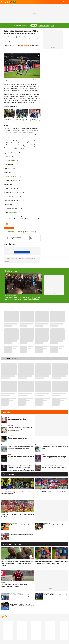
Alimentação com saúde (47, 443)
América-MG (14, 160)
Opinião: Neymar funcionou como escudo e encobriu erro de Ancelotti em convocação (20, 594)
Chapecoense (8, 197)
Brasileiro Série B (11, 232)
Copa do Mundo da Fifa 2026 (10, 295)
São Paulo (3, 581)
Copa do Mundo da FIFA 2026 (14, 2)
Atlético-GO (14, 176)
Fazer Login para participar (22, 252)
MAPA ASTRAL (26, 2)
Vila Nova (7, 176)
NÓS (8, 414)
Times (34, 25)
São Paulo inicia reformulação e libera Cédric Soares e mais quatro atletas (15, 584)
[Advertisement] (45, 535)
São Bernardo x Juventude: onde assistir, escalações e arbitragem (19, 524)
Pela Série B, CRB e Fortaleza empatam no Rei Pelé (51, 490)
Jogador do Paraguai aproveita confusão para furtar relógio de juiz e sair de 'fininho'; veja (51, 561)
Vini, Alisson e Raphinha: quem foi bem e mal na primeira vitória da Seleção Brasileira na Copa (55, 594)
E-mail (63, 2)
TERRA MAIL (33, 2)
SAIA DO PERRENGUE (55, 2)
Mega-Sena (10, 443)
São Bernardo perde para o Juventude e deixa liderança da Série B (15, 491)
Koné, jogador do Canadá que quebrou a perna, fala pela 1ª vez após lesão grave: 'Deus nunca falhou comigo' (17, 562)
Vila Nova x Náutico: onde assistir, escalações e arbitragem (21, 534)
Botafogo (12, 213)
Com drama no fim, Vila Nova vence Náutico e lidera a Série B (17, 514)
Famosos (43, 453)
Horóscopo (10, 424)
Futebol (33, 232)
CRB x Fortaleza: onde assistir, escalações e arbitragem (54, 524)
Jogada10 (20, 232)
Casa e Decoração (12, 434)
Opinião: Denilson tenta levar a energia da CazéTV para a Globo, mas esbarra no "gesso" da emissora (21, 604)
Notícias (10, 453)
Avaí (6, 84)
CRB (5, 160)
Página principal (8, 2)
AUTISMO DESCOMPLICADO (43, 2)
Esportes (26, 232)
